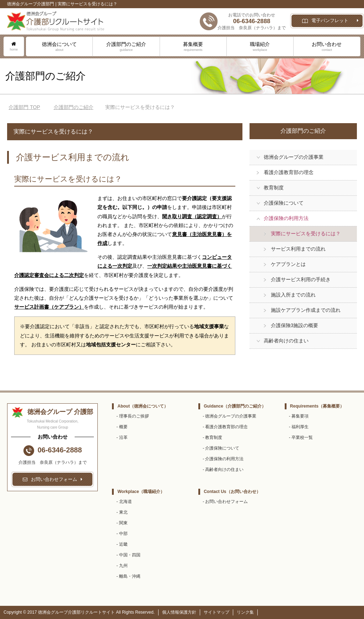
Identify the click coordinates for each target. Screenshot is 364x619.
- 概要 (122, 427)
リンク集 (245, 612)
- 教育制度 (212, 437)
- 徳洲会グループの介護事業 (229, 416)
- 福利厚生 (299, 427)
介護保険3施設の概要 (295, 325)
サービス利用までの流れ (298, 249)
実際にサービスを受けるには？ (306, 234)
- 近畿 (122, 544)
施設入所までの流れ (293, 295)
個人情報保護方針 (179, 612)
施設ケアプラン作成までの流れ (306, 310)
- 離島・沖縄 (128, 576)
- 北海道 (124, 502)
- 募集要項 (299, 416)
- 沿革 (122, 437)
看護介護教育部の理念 (289, 172)
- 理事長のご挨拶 (132, 416)
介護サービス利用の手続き (301, 279)
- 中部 (122, 534)
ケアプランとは (288, 264)
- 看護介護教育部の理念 (225, 427)
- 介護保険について (221, 448)
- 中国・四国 (128, 555)
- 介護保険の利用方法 (223, 459)
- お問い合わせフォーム (225, 502)
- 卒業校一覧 (301, 437)
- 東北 (122, 512)
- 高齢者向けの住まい (223, 470)
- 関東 (122, 523)
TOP (24, 107)
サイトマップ (216, 612)
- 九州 (122, 566)
